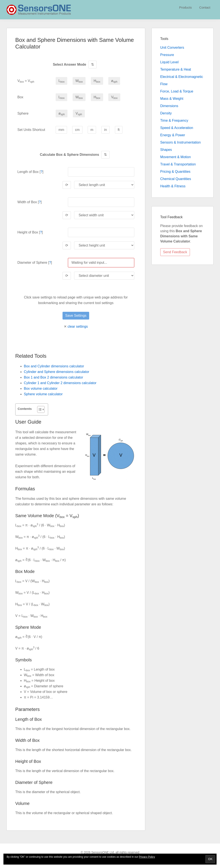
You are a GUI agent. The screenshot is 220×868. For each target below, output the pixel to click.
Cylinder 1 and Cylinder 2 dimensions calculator (60, 383)
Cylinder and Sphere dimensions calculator (57, 372)
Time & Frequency (174, 120)
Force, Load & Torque (177, 91)
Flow (164, 84)
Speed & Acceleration (177, 128)
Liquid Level (169, 62)
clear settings (78, 326)
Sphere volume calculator (43, 394)
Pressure (167, 55)
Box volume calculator (41, 389)
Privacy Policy (147, 857)
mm (61, 130)
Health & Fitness (173, 186)
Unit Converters (172, 48)
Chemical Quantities (176, 179)
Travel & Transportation (178, 164)
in (105, 130)
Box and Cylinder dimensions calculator (54, 366)
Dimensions (169, 106)
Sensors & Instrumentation (181, 142)
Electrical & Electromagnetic (182, 77)
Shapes (166, 150)
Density (166, 113)
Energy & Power (173, 135)
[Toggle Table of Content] (39, 409)
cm (77, 130)
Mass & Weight (172, 99)
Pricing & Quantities (175, 172)
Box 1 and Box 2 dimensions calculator (53, 377)
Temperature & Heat (176, 69)
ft (119, 130)
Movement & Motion (176, 157)
